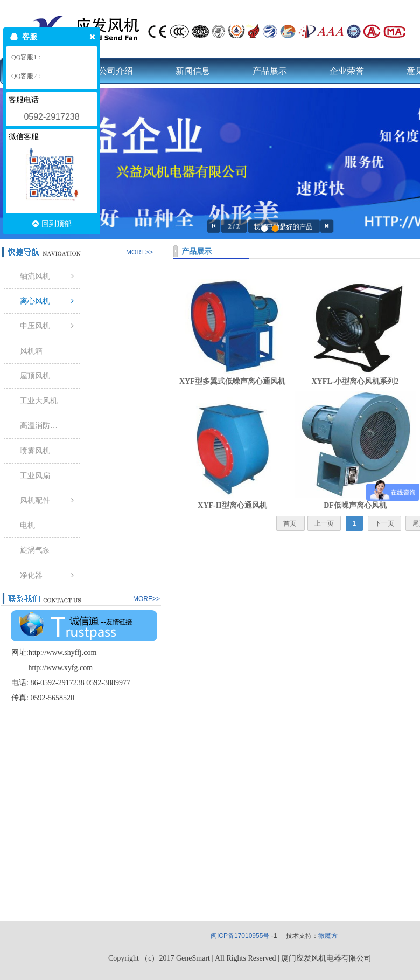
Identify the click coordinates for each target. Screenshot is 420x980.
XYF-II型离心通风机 (232, 505)
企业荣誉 (347, 71)
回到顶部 (52, 224)
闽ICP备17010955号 (240, 936)
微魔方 (328, 936)
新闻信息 (193, 71)
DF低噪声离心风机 (355, 505)
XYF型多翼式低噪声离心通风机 (232, 381)
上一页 (324, 523)
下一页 (384, 523)
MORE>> (139, 252)
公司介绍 (116, 71)
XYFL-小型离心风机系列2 (355, 381)
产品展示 (270, 71)
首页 (290, 523)
